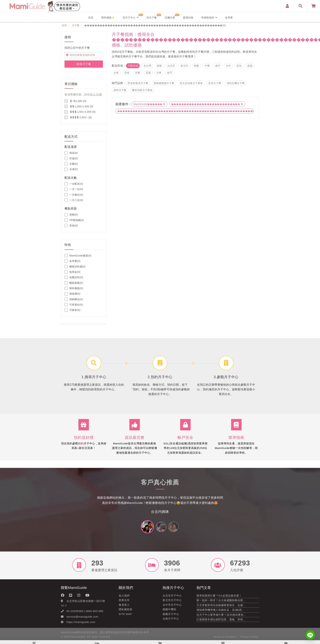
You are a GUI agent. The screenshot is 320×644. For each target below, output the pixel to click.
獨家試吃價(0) (75, 267)
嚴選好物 (188, 18)
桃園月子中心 (171, 616)
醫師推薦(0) (74, 283)
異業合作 (124, 603)
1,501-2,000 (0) (80, 112)
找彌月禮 (170, 18)
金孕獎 (229, 18)
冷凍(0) (71, 169)
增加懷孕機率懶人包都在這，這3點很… (221, 612)
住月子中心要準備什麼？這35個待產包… (221, 617)
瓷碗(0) (71, 215)
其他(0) (71, 226)
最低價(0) (72, 294)
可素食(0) (72, 310)
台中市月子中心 (172, 607)
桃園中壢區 (169, 612)
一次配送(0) (74, 184)
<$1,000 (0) (75, 101)
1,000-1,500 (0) (79, 106)
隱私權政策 (126, 612)
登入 (93, 94)
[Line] (310, 635)
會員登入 (124, 607)
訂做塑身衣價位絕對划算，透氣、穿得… (221, 622)
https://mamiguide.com (81, 624)
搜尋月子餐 (84, 64)
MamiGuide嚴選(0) (78, 256)
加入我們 (124, 598)
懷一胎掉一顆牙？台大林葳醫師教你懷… (221, 603)
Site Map (125, 616)
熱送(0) (71, 153)
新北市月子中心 (172, 603)
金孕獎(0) (72, 261)
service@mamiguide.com (82, 619)
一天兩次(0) (74, 195)
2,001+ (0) (78, 117)
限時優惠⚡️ (108, 18)
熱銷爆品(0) (74, 299)
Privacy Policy (249, 639)
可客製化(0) (74, 305)
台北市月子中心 (172, 598)
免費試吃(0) (74, 277)
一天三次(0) (74, 200)
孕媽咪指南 (209, 18)
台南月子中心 (171, 621)
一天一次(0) (74, 189)
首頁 (91, 18)
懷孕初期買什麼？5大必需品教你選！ (219, 598)
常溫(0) (71, 158)
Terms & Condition (225, 639)
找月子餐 (152, 18)
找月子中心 (131, 18)
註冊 (99, 94)
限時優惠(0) (74, 288)
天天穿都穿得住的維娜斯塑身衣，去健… (221, 607)
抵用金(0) (72, 272)
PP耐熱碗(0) (74, 220)
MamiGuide (78, 639)
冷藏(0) (71, 164)
